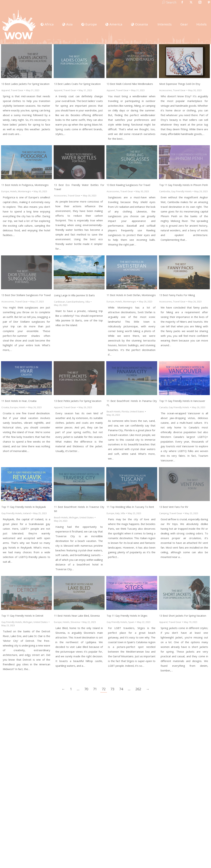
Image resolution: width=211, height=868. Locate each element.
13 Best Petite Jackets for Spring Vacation (78, 401)
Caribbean (60, 302)
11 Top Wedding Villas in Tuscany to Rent (130, 507)
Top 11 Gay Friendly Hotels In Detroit (22, 616)
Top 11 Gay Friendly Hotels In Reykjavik (24, 507)
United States (137, 411)
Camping (164, 513)
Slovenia (75, 622)
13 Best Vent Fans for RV (174, 507)
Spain (131, 622)
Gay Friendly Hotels (181, 191)
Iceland (27, 513)
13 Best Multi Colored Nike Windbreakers (130, 84)
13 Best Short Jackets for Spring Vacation (183, 616)
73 (112, 689)
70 (86, 689)
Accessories (166, 90)
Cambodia (165, 191)
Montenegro (24, 191)
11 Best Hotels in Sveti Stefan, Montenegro (131, 295)
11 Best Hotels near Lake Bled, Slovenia (77, 616)
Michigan (74, 517)
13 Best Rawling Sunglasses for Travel (128, 185)
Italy (118, 513)
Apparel (6, 90)
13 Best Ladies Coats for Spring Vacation (77, 84)
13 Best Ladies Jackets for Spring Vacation (25, 84)
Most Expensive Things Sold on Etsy (180, 84)
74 (121, 689)
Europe (5, 191)
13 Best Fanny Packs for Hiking (177, 295)
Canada (163, 407)
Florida (125, 411)
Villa (88, 302)
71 (95, 689)
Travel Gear (17, 90)
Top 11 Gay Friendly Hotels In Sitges (127, 616)
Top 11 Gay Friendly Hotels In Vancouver (182, 401)
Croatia (5, 407)
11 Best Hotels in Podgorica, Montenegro (25, 185)
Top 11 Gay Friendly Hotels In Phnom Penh (184, 185)
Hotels (14, 191)
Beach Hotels (114, 411)
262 (138, 689)
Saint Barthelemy (75, 302)
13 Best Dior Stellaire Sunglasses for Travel (26, 295)
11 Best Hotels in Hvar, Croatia (19, 401)
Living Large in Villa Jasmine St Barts (74, 295)
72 (104, 689)
